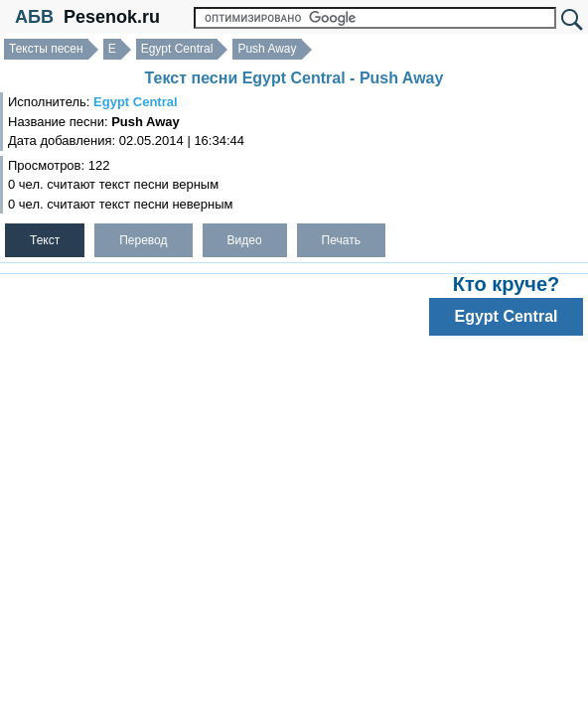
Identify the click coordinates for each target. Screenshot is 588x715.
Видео (245, 240)
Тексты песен (46, 49)
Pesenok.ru (112, 17)
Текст (45, 240)
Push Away (267, 49)
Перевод (143, 240)
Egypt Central (177, 49)
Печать (341, 240)
